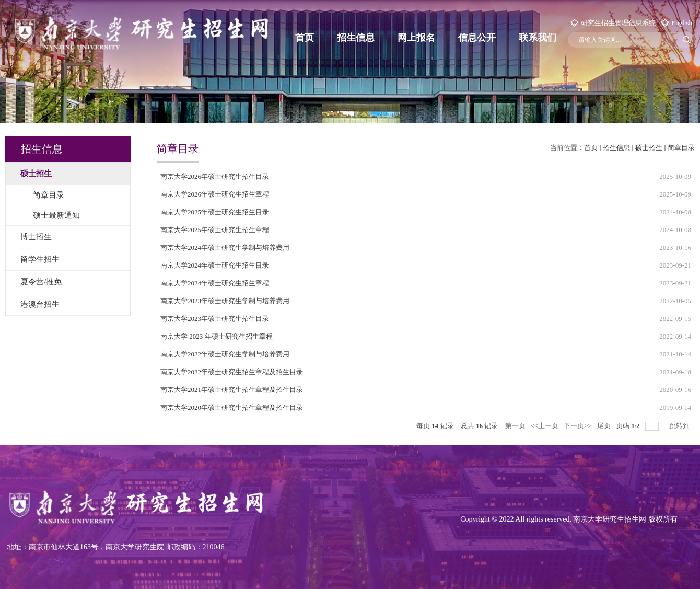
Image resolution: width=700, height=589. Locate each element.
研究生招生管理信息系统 (618, 23)
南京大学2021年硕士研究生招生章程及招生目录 (232, 390)
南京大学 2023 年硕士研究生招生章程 (217, 336)
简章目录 (681, 148)
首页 (305, 38)
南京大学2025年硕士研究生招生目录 (215, 212)
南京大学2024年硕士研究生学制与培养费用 (225, 247)
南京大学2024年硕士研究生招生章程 (215, 283)
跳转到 (680, 426)
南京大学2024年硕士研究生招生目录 (215, 265)
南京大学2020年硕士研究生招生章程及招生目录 (232, 407)
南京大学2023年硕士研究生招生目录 (215, 319)
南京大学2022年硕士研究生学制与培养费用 (225, 354)
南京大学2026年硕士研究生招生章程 (215, 194)
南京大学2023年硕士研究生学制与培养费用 (225, 301)
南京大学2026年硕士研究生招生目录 (215, 176)
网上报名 (416, 38)
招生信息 (356, 38)
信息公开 (477, 38)
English (682, 23)
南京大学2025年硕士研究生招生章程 (215, 230)
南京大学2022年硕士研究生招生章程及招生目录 (232, 372)
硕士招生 (649, 148)
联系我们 (538, 38)
